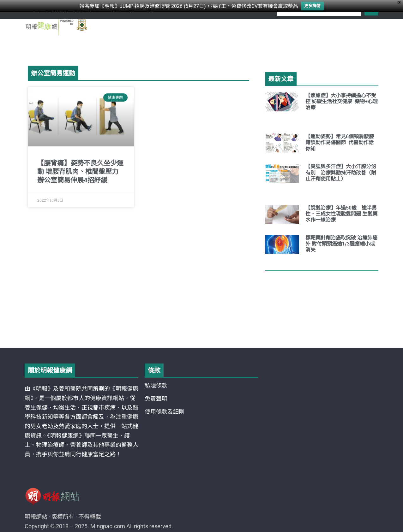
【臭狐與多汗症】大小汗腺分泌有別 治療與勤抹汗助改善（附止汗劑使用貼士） (341, 172)
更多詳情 (312, 6)
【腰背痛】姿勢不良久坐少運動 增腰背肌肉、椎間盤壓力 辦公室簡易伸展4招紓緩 (80, 172)
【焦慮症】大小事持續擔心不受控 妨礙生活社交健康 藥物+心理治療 (342, 101)
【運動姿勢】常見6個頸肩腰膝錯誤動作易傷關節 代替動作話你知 (340, 142)
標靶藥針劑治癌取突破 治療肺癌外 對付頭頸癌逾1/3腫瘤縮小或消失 (341, 244)
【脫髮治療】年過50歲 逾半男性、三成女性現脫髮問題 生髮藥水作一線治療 (341, 214)
